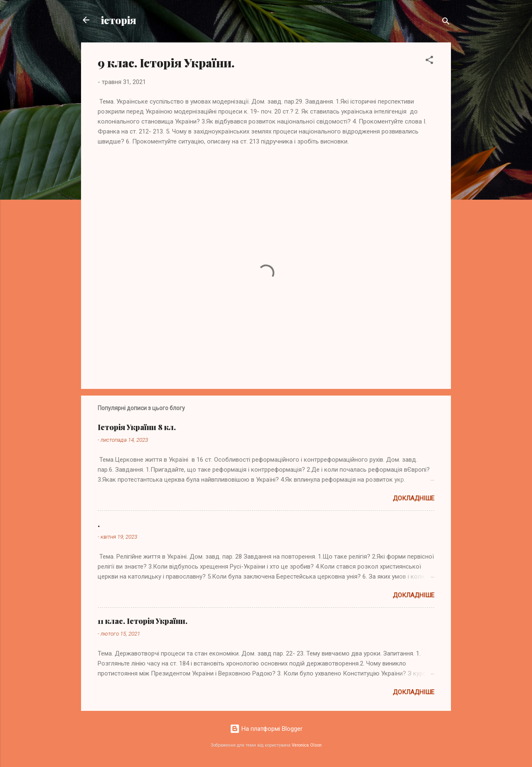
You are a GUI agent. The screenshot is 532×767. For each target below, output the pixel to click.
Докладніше (414, 498)
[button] (429, 61)
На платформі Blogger (266, 729)
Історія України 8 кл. (137, 427)
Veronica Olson (307, 745)
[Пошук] (446, 23)
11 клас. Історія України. (143, 621)
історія (119, 20)
